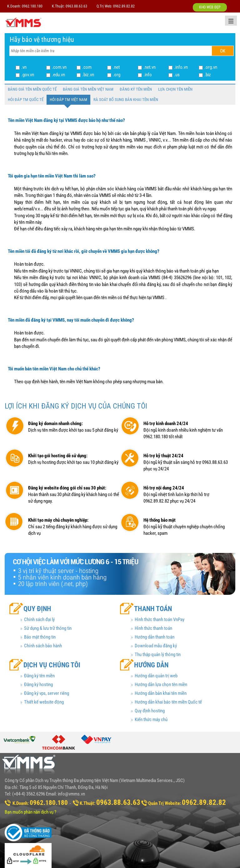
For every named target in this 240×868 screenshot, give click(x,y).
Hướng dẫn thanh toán (155, 637)
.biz (208, 75)
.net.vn (150, 67)
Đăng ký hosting (38, 685)
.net (116, 67)
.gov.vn (28, 75)
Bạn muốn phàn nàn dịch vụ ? (30, 812)
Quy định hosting (150, 711)
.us (177, 75)
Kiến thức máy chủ (151, 720)
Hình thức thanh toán (153, 628)
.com (87, 67)
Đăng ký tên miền (39, 676)
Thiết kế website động (44, 702)
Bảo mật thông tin (40, 637)
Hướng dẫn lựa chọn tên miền (161, 685)
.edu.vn (58, 75)
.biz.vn (88, 75)
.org (117, 75)
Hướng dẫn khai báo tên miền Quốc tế (168, 702)
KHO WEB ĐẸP (210, 7)
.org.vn (211, 67)
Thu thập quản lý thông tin (158, 655)
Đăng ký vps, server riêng (47, 693)
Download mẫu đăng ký (156, 646)
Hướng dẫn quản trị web (156, 676)
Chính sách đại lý (39, 620)
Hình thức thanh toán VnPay (160, 620)
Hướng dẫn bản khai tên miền (161, 693)
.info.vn (181, 67)
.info (148, 75)
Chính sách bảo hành (43, 646)
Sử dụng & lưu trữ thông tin (48, 628)
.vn (24, 67)
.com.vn (59, 67)
